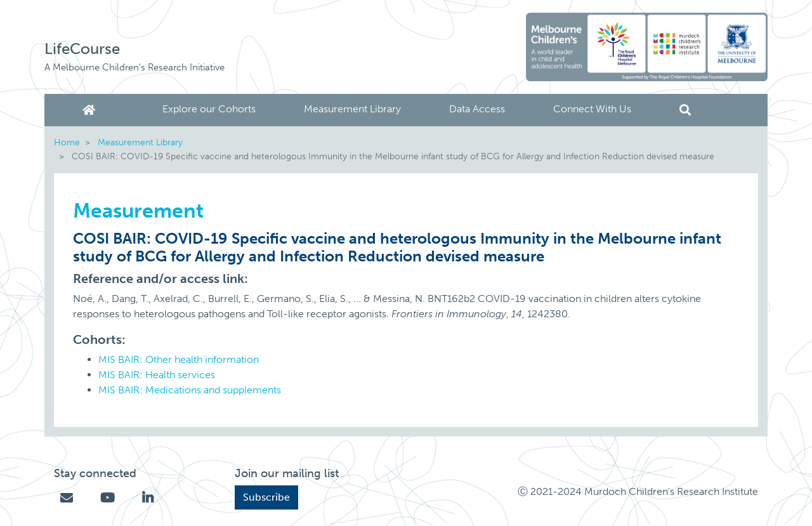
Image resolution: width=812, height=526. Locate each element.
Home (91, 110)
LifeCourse (82, 49)
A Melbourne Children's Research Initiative (134, 67)
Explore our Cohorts (209, 109)
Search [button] (685, 110)
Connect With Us (592, 109)
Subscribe (266, 497)
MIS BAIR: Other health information (179, 359)
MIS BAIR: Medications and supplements (190, 390)
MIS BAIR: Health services (157, 375)
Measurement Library (352, 109)
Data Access (477, 109)
